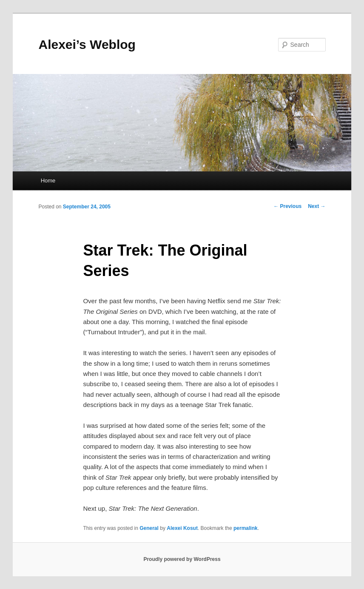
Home (48, 181)
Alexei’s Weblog (87, 44)
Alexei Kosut (182, 528)
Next (317, 206)
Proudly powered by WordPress (182, 559)
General (149, 528)
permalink (246, 528)
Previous (287, 206)
